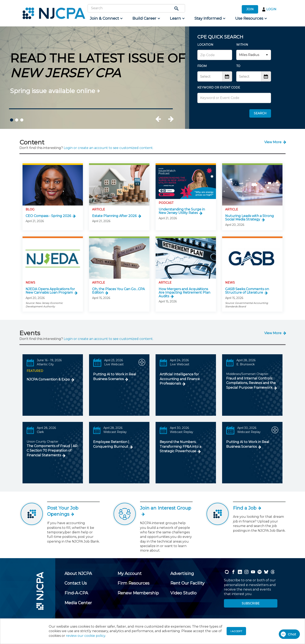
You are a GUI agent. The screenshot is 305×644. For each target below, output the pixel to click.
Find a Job (247, 508)
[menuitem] (106, 18)
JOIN (250, 9)
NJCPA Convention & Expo (48, 379)
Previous (163, 119)
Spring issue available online (53, 91)
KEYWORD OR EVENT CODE (219, 87)
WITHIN (242, 45)
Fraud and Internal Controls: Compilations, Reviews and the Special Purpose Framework (251, 383)
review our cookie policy (86, 636)
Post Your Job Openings (63, 511)
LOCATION (205, 45)
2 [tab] (17, 120)
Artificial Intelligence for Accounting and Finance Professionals (180, 379)
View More (273, 142)
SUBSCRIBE (251, 603)
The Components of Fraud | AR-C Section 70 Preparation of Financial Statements (53, 451)
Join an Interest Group (166, 511)
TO (238, 66)
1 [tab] (12, 120)
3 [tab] (22, 120)
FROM (202, 66)
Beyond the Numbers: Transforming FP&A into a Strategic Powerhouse (180, 446)
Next (171, 119)
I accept (236, 631)
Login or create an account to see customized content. (108, 148)
